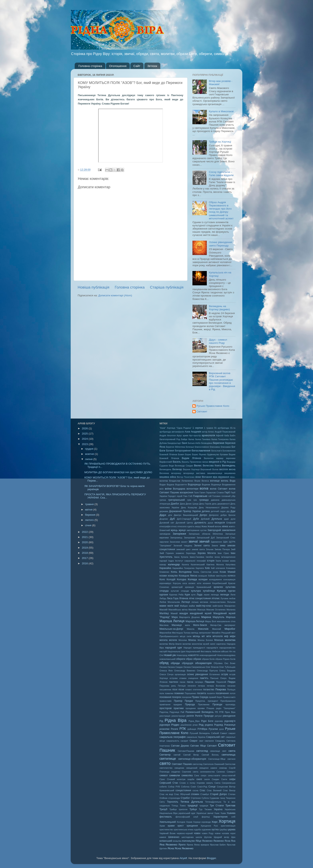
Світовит (202, 411)
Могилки (183, 640)
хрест (181, 826)
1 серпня (198, 428)
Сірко (162, 779)
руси (221, 729)
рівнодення (229, 716)
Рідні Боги (207, 721)
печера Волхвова (216, 686)
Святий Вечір (191, 755)
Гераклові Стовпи (215, 493)
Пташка (210, 708)
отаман (183, 678)
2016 (85, 563)
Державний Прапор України (185, 511)
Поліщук (231, 690)
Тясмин (208, 809)
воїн (162, 489)
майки (192, 606)
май (177, 606)
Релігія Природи (204, 716)
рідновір (219, 721)
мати (187, 625)
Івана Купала (181, 557)
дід (228, 511)
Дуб (172, 519)
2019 (85, 548)
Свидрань (220, 741)
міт (203, 636)
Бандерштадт (174, 443)
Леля (233, 595)
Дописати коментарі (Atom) (115, 295)
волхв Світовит (219, 489)
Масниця (177, 625)
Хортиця (227, 821)
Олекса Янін (166, 671)
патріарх (199, 682)
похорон (176, 697)
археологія (208, 435)
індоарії (163, 561)
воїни (168, 489)
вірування (224, 477)
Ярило (182, 845)
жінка (225, 526)
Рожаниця (230, 725)
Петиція (182, 686)
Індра (171, 561)
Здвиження (216, 542)
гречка (163, 500)
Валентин (209, 458)
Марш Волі (210, 621)
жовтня (90, 454)
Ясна (171, 848)
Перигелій (221, 682)
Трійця (193, 809)
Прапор (178, 701)
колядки (203, 579)
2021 (85, 537)
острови (174, 678)
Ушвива (231, 813)
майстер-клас (204, 606)
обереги (181, 659)
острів (225, 674)
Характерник (221, 817)
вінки (198, 477)
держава (164, 511)
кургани (164, 595)
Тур (201, 809)
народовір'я (212, 648)
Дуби (196, 519)
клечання (220, 568)
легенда (215, 595)
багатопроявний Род (170, 439)
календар (174, 564)
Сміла (217, 783)
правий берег (215, 697)
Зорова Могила (207, 553)
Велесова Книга (212, 466)
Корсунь (177, 583)
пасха (190, 682)
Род (201, 725)
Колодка (182, 579)
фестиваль (166, 817)
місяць (197, 636)
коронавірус (165, 583)
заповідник (165, 534)
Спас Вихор (229, 790)
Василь (177, 462)
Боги (162, 451)
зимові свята (198, 549)
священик (179, 768)
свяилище (215, 751)
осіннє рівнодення (198, 674)
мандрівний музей (201, 613)
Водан (163, 485)
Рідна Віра (176, 720)
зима (222, 546)
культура (196, 591)
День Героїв (205, 504)
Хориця (197, 822)
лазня (207, 595)
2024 (85, 439)
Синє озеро (200, 775)
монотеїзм (197, 644)
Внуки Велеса (202, 481)
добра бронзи (228, 515)
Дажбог (175, 504)
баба (227, 435)
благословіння (202, 447)
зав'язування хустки (197, 530)
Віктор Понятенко (186, 477)
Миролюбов (165, 633)
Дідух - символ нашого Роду (218, 341)
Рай (182, 712)
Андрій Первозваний (225, 432)
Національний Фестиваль (199, 651)
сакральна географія (173, 737)
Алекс (211, 432)
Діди (233, 511)
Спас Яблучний (182, 794)
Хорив (189, 822)
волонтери (193, 489)
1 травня (209, 428)
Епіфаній (231, 523)
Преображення (228, 701)
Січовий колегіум (176, 779)
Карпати (200, 568)
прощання (191, 708)
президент (213, 701)
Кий (213, 568)
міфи (233, 636)
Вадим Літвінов (192, 458)
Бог (233, 447)
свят (224, 751)
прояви (201, 708)
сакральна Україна (196, 737)
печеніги (192, 686)
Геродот (172, 496)
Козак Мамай (228, 572)
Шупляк (208, 837)
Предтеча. (200, 701)
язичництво (188, 841)
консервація (229, 579)
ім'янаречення (228, 557)
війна (173, 477)
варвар (220, 458)
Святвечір (165, 755)
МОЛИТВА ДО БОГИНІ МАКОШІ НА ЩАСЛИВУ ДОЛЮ (118, 472)
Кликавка (231, 568)
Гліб (190, 496)
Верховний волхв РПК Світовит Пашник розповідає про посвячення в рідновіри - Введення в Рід (222, 381)
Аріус (179, 435)
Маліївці (164, 613)
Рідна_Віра (194, 721)
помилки (169, 693)
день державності (221, 504)
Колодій (171, 579)
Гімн (185, 496)
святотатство (166, 768)
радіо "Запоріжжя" (226, 708)
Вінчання (207, 477)
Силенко (221, 772)
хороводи (206, 822)
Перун (231, 682)
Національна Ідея (176, 651)
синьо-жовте (214, 775)
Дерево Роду (228, 507)
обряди (175, 663)
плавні (188, 690)
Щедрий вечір (221, 837)
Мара (175, 617)
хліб (233, 817)
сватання (209, 741)
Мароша (231, 617)
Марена (206, 617)
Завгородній (214, 530)
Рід (161, 721)
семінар (223, 768)
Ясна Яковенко (184, 848)
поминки (179, 693)
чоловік (225, 833)
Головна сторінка (90, 66)
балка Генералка (220, 439)
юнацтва (177, 841)
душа (210, 523)
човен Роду (208, 833)
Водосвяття (181, 485)
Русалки (213, 729)
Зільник (210, 549)
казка (233, 561)
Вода (233, 481)
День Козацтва (189, 507)
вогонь (225, 481)
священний (192, 768)
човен (197, 833)
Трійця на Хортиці (220, 142)
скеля (207, 779)
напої (213, 644)
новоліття (193, 655)
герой (180, 496)
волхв (204, 488)
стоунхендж (174, 798)
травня (90, 504)
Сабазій (215, 733)
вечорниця (189, 473)
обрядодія (188, 663)
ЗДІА (225, 542)
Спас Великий (214, 790)
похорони (187, 697)
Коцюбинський (219, 583)
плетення (197, 690)
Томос (183, 806)
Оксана (163, 667)
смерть (209, 783)
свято (165, 763)
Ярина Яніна (193, 845)
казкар (163, 565)
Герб (227, 493)
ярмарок (205, 845)
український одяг (187, 813)
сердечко (176, 772)
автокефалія (178, 432)
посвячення (222, 693)
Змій (233, 549)
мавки (163, 606)
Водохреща (194, 485)
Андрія (163, 435)
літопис (216, 598)
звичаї (193, 541)
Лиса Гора (173, 598)
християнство (166, 830)
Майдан (184, 606)
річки (195, 725)
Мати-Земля (200, 625)
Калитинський (198, 565)
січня (89, 525)
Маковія (192, 610)
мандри (184, 613)
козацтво (173, 576)
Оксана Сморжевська (194, 667)
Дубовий (205, 519)
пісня (181, 690)
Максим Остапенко (216, 610)
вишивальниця (215, 473)
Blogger (211, 858)
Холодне (181, 822)
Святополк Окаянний (213, 764)
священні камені (208, 768)
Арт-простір (195, 435)
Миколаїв (203, 629)
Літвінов (184, 598)
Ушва (223, 813)
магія (170, 606)
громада (204, 500)
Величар (177, 469)
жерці (198, 526)
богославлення (201, 451)
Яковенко (207, 841)
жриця (182, 530)
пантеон (174, 682)
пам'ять (204, 678)
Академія (196, 432)
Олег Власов (212, 667)
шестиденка (187, 837)
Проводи (217, 704)
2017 (85, 558)
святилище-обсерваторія (192, 759)
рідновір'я (230, 721)
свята (232, 751)
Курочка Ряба (176, 595)
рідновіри (165, 725)
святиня (231, 759)
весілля (224, 469)
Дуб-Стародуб (184, 519)
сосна (196, 790)
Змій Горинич (167, 553)
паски (182, 682)
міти (209, 636)
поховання (165, 697)
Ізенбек (209, 557)
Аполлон (171, 435)
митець (195, 633)
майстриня (218, 606)
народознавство (227, 648)
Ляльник (231, 602)
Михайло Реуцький (221, 633)
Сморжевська (229, 783)
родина (209, 725)
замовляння (229, 530)
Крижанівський (204, 587)
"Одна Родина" (184, 428)
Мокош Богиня (205, 640)
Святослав (230, 764)
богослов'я (216, 451)
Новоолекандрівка (226, 655)
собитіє (163, 787)
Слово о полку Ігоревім (192, 783)
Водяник (206, 485)
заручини (164, 542)
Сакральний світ (215, 737)
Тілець (175, 806)
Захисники (175, 542)
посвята (201, 693)
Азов (187, 432)
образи (197, 659)
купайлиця (209, 591)
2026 (85, 428)
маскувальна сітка (226, 621)
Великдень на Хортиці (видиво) (219, 308)
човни (217, 833)
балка (191, 439)
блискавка (215, 447)
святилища (228, 755)
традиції (193, 805)
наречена (221, 644)
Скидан (215, 779)
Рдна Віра (230, 712)
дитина (206, 511)
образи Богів (208, 659)
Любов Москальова (170, 602)
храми (171, 826)
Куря (187, 595)
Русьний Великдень (200, 733)
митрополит (205, 633)
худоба (198, 830)
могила (163, 640)
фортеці (206, 817)
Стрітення (196, 798)
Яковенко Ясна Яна (224, 841)
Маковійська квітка (178, 610)
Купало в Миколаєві (221, 111)
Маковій (163, 610)
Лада (200, 595)
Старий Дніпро (218, 794)
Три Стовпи (217, 806)
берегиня (218, 443)
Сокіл (193, 787)
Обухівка (218, 663)
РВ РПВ (219, 712)
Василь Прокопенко (192, 462)
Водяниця (216, 485)
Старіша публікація (167, 287)
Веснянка (164, 473)
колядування (215, 579)
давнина (215, 500)
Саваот (224, 733)
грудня (90, 449)
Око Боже (230, 663)
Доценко (164, 519)
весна (232, 469)
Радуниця (174, 712)
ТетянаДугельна (213, 802)
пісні (175, 690)
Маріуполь (218, 617)
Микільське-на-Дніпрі (171, 629)
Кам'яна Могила (215, 565)
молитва (230, 640)
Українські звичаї (205, 813)
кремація (190, 587)
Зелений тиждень (183, 546)
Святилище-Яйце (217, 759)
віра (215, 477)
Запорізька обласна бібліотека (206, 534)
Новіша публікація (94, 287)
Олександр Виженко (185, 671)
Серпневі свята (190, 772)
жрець (174, 530)
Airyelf (183, 858)
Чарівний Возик (167, 833)
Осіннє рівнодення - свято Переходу (221, 244)
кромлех (218, 587)
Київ (207, 568)
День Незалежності (209, 507)
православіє (166, 701)
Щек (233, 837)
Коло (162, 579)
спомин (195, 794)
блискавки (226, 447)
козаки (163, 576)
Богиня (170, 451)
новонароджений (208, 655)
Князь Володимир (181, 572)
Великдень (229, 466)
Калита (185, 565)
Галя (196, 493)
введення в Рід (217, 462)
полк (162, 693)
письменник (165, 690)
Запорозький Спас (226, 538)
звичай (204, 541)
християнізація (228, 826)
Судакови (214, 798)
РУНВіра (203, 729)
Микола (191, 629)
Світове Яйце (198, 746)
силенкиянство (207, 772)
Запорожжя (190, 538)
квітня (89, 510)
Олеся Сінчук (166, 674)
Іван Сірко (223, 553)
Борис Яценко (199, 454)
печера (201, 686)
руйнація (192, 729)
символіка (187, 775)
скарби (191, 779)
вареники (231, 458)
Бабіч (233, 435)
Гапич (202, 493)
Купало (221, 591)
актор (205, 432)
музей (206, 644)
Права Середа (200, 697)
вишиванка (230, 473)
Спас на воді (166, 794)
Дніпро (203, 515)
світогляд (202, 751)
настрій (163, 651)
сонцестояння (183, 790)
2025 (85, 434)
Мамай (174, 613)
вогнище (215, 481)
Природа (190, 704)
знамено (180, 553)
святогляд (197, 764)
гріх (195, 500)
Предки (189, 701)
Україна (218, 809)
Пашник (210, 682)
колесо (231, 576)
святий (177, 755)
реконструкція (178, 716)
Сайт (137, 66)
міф (226, 636)
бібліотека (180, 447)
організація (180, 674)
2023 (85, 444)
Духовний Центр (184, 523)
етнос (174, 526)
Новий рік (170, 655)
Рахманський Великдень (200, 712)
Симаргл (231, 772)
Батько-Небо (194, 443)
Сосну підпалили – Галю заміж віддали (221, 174)
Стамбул (205, 794)
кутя (193, 595)
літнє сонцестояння (200, 598)
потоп (233, 693)
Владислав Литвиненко (181, 481)
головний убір (228, 496)
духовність (200, 523)
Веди (171, 466)
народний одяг (174, 648)
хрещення (192, 826)
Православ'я (229, 697)
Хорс (215, 822)
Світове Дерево (180, 746)
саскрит (184, 741)
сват (201, 741)
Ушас (217, 813)
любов (232, 598)
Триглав (230, 805)
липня (89, 459)
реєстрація (165, 716)
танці (222, 798)
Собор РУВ (174, 787)
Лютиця (186, 602)
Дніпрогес (214, 515)
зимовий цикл (183, 549)
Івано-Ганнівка (197, 557)
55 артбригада (222, 428)
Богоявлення (229, 451)
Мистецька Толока (181, 633)
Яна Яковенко (168, 845)
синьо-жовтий (229, 775)
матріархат (230, 625)
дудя (226, 519)
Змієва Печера (222, 549)
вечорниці (176, 473)
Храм (162, 826)
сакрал (232, 733)
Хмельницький (168, 822)
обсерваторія (203, 663)
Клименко (164, 572)
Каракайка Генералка (183, 568)
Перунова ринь (168, 686)
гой (210, 496)
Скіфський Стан (169, 783)
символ (164, 775)
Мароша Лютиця (172, 621)
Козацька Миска (188, 576)
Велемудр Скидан (184, 466)
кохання (207, 583)
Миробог (230, 629)
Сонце (212, 787)
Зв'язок (152, 66)
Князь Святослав (202, 572)
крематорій (177, 587)
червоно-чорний (185, 833)
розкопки (164, 729)
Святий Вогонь (210, 755)
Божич (181, 454)
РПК (183, 729)
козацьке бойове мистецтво (212, 576)
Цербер (223, 830)
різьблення (186, 725)
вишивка (164, 477)
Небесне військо (220, 651)
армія (186, 435)
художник (206, 830)
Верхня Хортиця (191, 469)
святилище (168, 759)
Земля (215, 546)
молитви (187, 644)
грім (189, 500)
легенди (224, 595)
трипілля (183, 809)
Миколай (217, 629)
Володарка (179, 489)
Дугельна (217, 519)
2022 (85, 532)
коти (199, 583)
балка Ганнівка (203, 439)
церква (231, 830)
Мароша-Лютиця (195, 621)
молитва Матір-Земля (171, 644)
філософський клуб (187, 817)
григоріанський (177, 500)
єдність (191, 526)
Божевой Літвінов (168, 454)
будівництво (213, 454)
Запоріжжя (179, 534)
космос (192, 583)
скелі (199, 779)
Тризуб (163, 809)
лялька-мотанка (218, 602)
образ (189, 659)
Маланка (231, 610)
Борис (188, 454)
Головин (216, 496)
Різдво (175, 725)
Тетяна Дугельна (192, 802)
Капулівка (230, 565)
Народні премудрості (194, 648)
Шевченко (174, 837)
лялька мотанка (200, 602)
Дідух (163, 515)
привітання (165, 704)
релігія (190, 716)
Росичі (174, 729)
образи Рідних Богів (225, 659)
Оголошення (118, 66)
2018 (85, 553)
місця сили (186, 636)
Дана (182, 504)
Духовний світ (167, 523)
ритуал (218, 716)
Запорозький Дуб (206, 538)
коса (185, 583)
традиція (204, 806)
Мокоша (219, 640)
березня (91, 515)
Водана (170, 485)
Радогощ (164, 712)
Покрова (221, 689)
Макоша (201, 610)
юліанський (166, 841)
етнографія (165, 526)
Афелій (220, 435)
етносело (182, 526)
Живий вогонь (214, 526)
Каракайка (165, 568)
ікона (217, 557)
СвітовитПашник (186, 751)
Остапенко (214, 674)
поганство (209, 690)
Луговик (224, 598)
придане (178, 704)
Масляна (164, 625)
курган (232, 591)
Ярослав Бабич (218, 845)
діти (170, 515)
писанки (231, 686)
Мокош (192, 640)
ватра (205, 462)
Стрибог (185, 798)
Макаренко (230, 606)
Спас (202, 790)
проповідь (230, 704)
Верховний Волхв (209, 469)
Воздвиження (229, 485)
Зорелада (191, 553)
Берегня (170, 447)
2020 (85, 542)
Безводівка (207, 443)
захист (184, 542)
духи (233, 519)
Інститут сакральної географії (190, 561)
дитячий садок (218, 511)
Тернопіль (172, 802)
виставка (201, 473)
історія (211, 561)
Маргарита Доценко (190, 617)
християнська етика (183, 830)
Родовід (219, 725)
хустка (215, 830)
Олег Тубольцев (227, 667)
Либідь (163, 598)
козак (215, 572)
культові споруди (180, 591)
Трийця (173, 809)
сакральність (173, 741)
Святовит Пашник (182, 764)
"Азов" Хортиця (167, 428)
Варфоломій (166, 462)
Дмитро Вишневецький (186, 515)
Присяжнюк (204, 704)
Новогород (182, 655)
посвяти (211, 693)
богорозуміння (183, 451)
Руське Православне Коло (213, 406)
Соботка (185, 787)
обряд (164, 663)
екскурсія (220, 523)
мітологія (218, 636)
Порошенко (190, 693)
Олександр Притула (207, 671)
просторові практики (172, 708)
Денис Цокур (192, 504)
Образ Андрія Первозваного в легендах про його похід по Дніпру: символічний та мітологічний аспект (221, 210)
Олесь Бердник (227, 671)
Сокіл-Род (202, 787)
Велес (198, 466)
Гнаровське (200, 496)
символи (175, 775)
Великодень (165, 469)
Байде (184, 439)
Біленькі (190, 447)
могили (173, 640)
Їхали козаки (222, 561)
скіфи (232, 779)
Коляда (192, 579)
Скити (224, 779)
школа (199, 837)
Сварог (194, 741)
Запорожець (176, 538)
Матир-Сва (216, 625)
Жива (204, 526)
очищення (193, 678)
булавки (224, 454)
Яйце (199, 841)
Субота (205, 798)
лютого (90, 520)
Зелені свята (202, 546)
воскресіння (187, 493)
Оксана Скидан (175, 667)
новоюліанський (167, 659)
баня (185, 443)
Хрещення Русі (209, 826)
